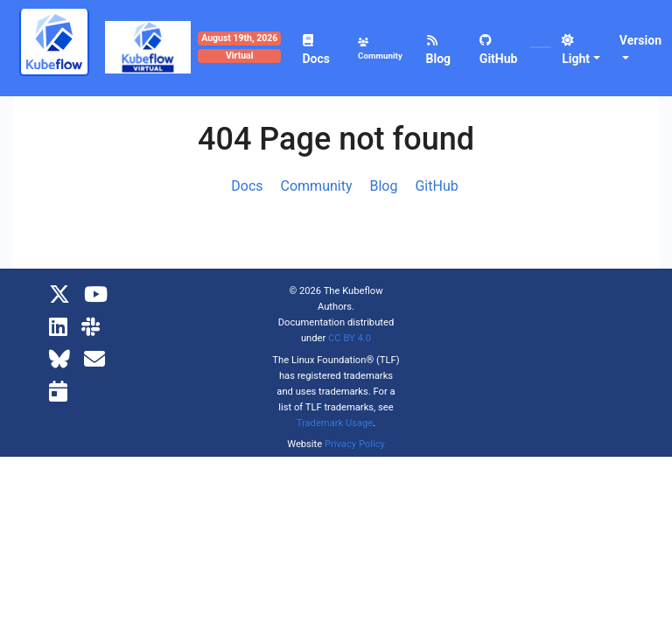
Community (317, 186)
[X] (59, 295)
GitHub (436, 186)
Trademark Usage (335, 423)
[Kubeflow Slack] (91, 327)
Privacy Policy (355, 444)
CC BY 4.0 (350, 338)
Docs (247, 186)
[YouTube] (96, 295)
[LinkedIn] (58, 327)
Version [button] (640, 40)
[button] (582, 50)
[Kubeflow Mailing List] (94, 360)
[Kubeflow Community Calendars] (58, 392)
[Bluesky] (59, 360)
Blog (384, 186)
